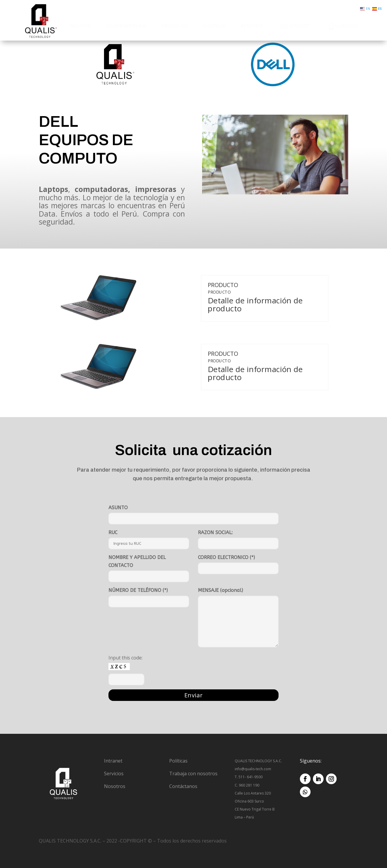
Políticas (178, 761)
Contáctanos (183, 786)
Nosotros (115, 786)
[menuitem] (80, 26)
